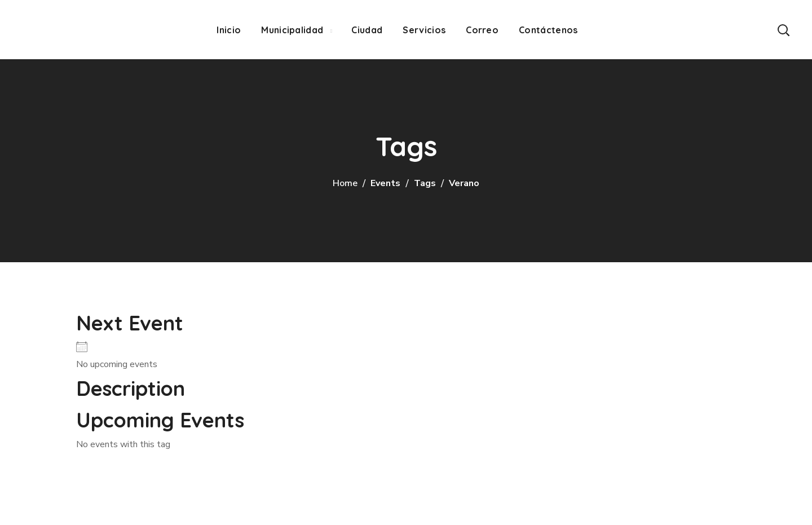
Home (345, 183)
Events (385, 183)
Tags (425, 183)
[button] (783, 30)
